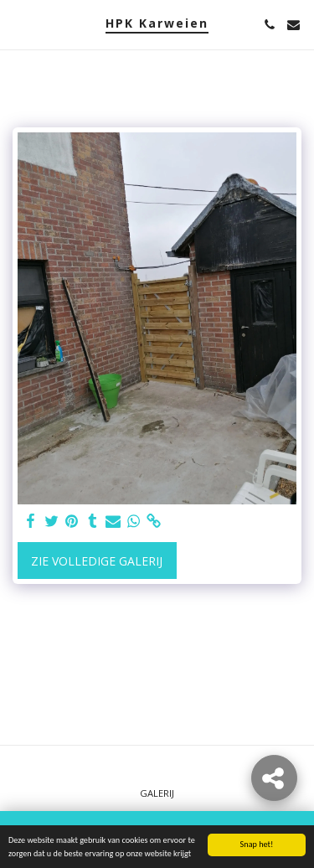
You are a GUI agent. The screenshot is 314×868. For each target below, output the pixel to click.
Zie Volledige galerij (97, 561)
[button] (18, 24)
